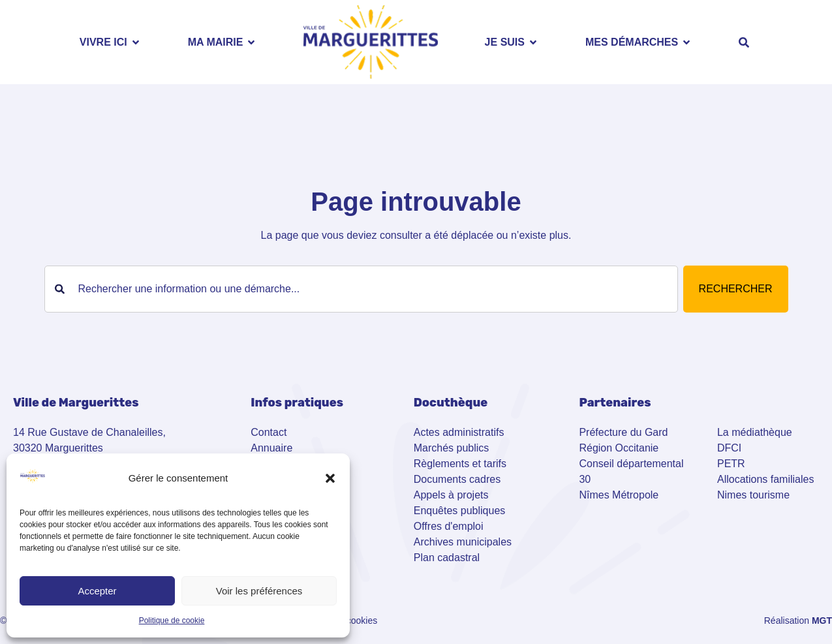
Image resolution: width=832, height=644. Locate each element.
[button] (330, 478)
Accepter (97, 591)
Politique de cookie (172, 621)
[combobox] (361, 289)
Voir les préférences (259, 591)
